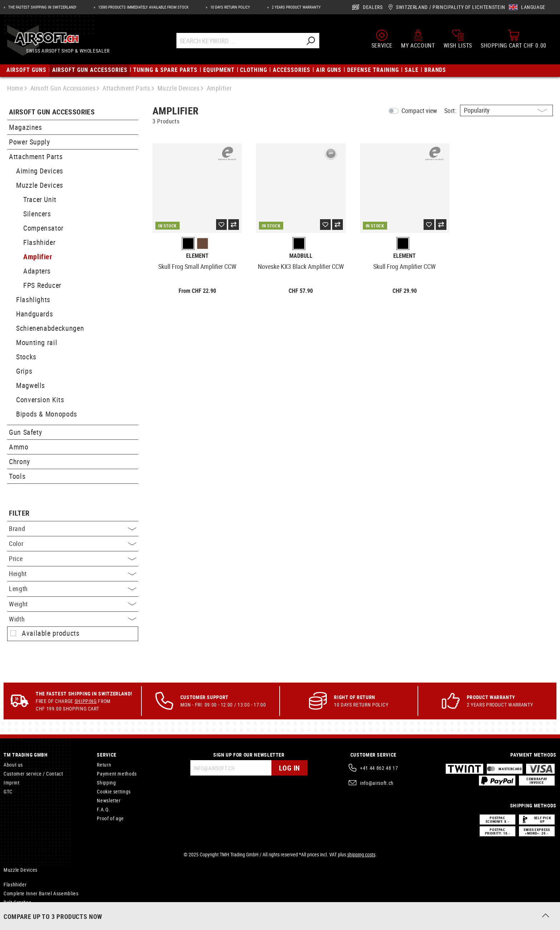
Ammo (19, 447)
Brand (73, 528)
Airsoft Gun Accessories (52, 112)
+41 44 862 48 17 (379, 768)
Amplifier (38, 257)
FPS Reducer (42, 285)
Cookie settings (114, 791)
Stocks (26, 357)
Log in (289, 768)
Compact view (419, 110)
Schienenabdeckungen (50, 328)
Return (104, 765)
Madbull (301, 256)
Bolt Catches (17, 902)
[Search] (310, 41)
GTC (8, 791)
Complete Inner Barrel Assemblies (41, 893)
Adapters (37, 271)
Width (73, 619)
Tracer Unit (40, 199)
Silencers (37, 214)
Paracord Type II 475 (26, 911)
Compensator (43, 228)
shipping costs (361, 854)
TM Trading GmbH (26, 755)
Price (73, 559)
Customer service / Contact (33, 774)
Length (73, 589)
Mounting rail (37, 342)
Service (106, 755)
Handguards (34, 314)
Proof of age (110, 818)
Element (197, 256)
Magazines (26, 127)
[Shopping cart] (514, 39)
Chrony (19, 461)
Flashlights (33, 299)
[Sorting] (506, 110)
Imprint (11, 783)
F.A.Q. (103, 809)
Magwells (31, 385)
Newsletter (109, 800)
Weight (73, 604)
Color (73, 543)
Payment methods (117, 774)
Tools (17, 476)
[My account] (418, 39)
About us (13, 765)
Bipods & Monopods (47, 414)
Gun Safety (25, 432)
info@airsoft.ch (377, 783)
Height (73, 574)
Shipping (86, 701)
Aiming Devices (40, 171)
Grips (24, 371)
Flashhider (39, 242)
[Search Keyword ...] (239, 41)
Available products (51, 633)
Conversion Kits (40, 400)
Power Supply (29, 142)
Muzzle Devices (40, 185)
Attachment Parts (36, 156)
